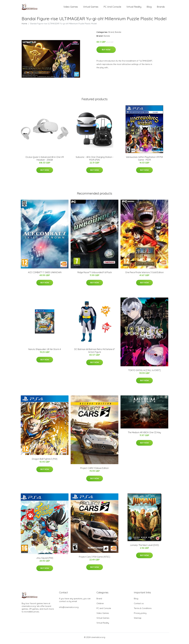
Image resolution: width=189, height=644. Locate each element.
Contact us (139, 606)
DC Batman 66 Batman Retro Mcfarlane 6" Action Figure (95, 353)
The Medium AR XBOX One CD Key (144, 435)
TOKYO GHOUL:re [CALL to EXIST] (144, 372)
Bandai (118, 34)
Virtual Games (91, 8)
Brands (161, 8)
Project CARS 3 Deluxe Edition (94, 470)
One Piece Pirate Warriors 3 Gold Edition (144, 275)
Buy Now (106, 52)
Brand (111, 34)
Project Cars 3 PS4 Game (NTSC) (94, 559)
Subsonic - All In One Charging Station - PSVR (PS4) (95, 161)
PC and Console (112, 8)
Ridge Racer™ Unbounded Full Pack (95, 275)
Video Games (71, 8)
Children (100, 606)
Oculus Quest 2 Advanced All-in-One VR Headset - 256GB (45, 161)
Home (24, 26)
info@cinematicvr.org (69, 609)
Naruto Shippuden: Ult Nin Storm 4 (45, 352)
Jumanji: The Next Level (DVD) (144, 547)
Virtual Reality (134, 8)
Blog (149, 8)
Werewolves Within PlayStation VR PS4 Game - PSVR (144, 161)
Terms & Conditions (143, 610)
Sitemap (138, 620)
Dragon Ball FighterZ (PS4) (45, 461)
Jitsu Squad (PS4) (45, 560)
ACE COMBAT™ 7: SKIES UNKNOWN (45, 275)
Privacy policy (140, 615)
